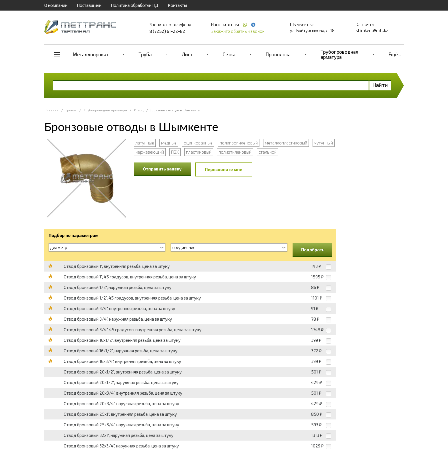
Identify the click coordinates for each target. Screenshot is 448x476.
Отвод (139, 110)
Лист (187, 54)
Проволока (278, 54)
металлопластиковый (286, 143)
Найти (380, 85)
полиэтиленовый (235, 152)
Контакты (177, 5)
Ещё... (395, 54)
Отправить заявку (162, 169)
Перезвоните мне (224, 169)
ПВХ (175, 152)
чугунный (324, 143)
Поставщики (89, 5)
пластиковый (199, 152)
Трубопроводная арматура (339, 54)
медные (169, 143)
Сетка (229, 54)
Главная (52, 110)
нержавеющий (150, 152)
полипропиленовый (239, 143)
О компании (56, 5)
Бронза (71, 110)
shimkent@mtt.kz (372, 30)
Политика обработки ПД (135, 5)
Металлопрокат (91, 54)
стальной (268, 152)
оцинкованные (198, 143)
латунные (145, 143)
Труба (145, 54)
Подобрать (313, 250)
